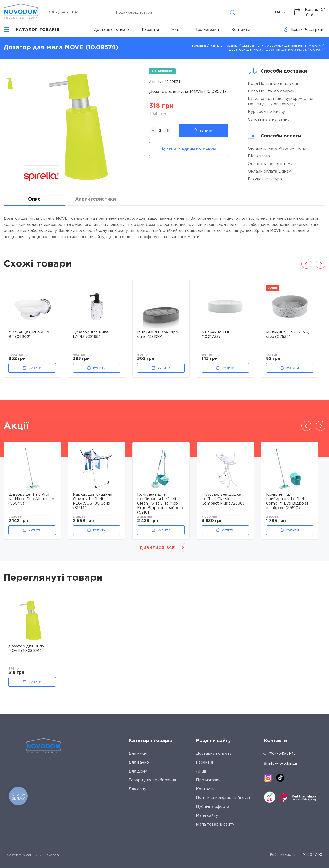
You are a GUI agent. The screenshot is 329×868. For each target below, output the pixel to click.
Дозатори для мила (245, 50)
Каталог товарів (224, 46)
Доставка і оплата (112, 30)
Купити (203, 131)
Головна (199, 46)
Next (321, 264)
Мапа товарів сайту (215, 825)
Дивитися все (157, 548)
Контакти (241, 30)
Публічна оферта (213, 807)
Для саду (137, 789)
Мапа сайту (207, 816)
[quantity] (160, 131)
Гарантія (150, 30)
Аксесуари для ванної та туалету (293, 46)
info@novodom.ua (281, 764)
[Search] (233, 12)
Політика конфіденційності (223, 798)
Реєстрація (314, 30)
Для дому (138, 771)
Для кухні (138, 754)
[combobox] (283, 12)
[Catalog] (31, 30)
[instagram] (268, 778)
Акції (177, 30)
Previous (306, 264)
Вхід (295, 30)
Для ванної (252, 46)
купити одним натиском (189, 149)
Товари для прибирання (152, 780)
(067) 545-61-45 (64, 12)
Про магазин (207, 30)
